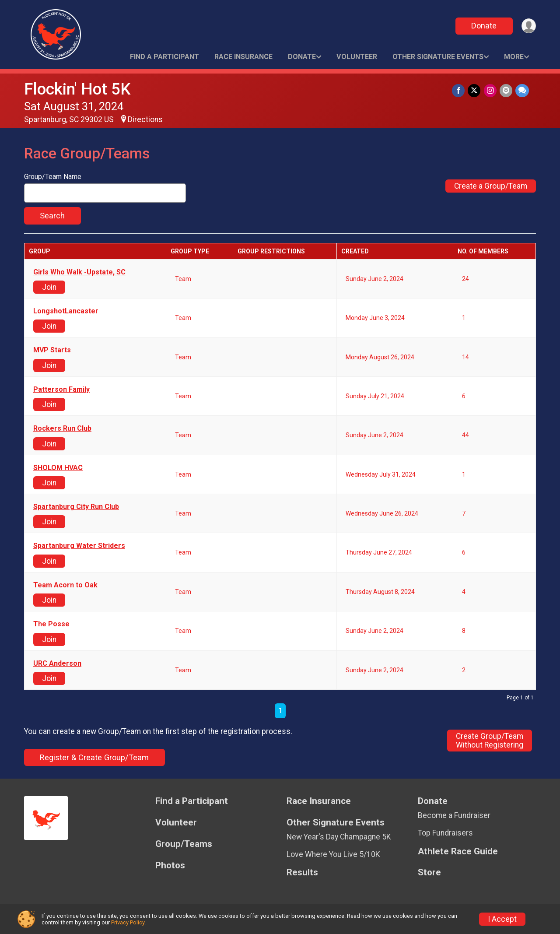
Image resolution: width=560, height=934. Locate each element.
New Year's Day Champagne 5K (339, 837)
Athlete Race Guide (458, 851)
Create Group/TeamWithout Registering (490, 741)
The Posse (51, 624)
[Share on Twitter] (476, 91)
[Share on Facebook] (460, 91)
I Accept (502, 919)
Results (302, 873)
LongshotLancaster (66, 311)
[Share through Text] (522, 91)
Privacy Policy (128, 922)
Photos (170, 866)
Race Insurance (243, 57)
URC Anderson (57, 664)
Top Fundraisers (445, 833)
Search (52, 216)
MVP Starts (52, 350)
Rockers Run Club (62, 428)
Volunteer (357, 57)
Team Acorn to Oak (65, 585)
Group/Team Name (53, 177)
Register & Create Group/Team (94, 757)
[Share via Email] (506, 91)
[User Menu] (528, 26)
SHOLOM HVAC (58, 468)
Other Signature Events (438, 57)
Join (49, 287)
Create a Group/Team (491, 186)
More (514, 57)
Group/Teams (184, 844)
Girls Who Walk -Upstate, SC (79, 272)
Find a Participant (164, 57)
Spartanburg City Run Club (76, 507)
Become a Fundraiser (454, 815)
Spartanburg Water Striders (79, 546)
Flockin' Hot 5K (77, 89)
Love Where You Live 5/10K (333, 854)
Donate (483, 26)
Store (429, 873)
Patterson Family (61, 390)
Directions (145, 119)
